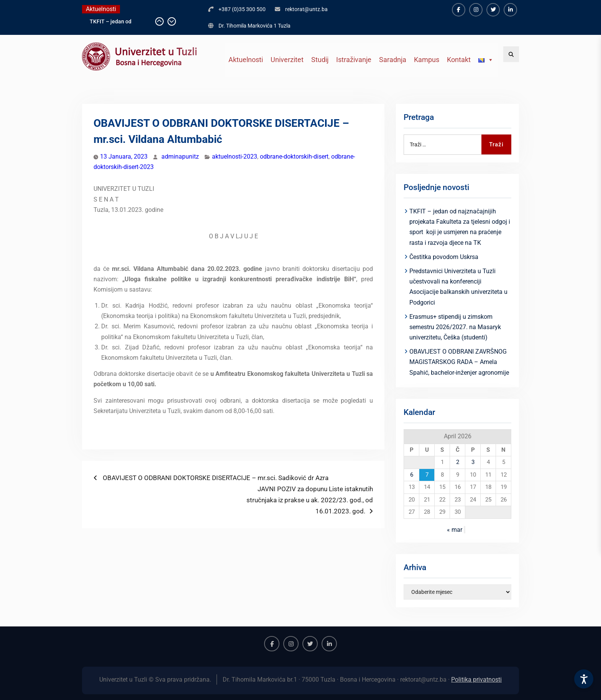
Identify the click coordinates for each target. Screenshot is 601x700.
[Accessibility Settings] (584, 679)
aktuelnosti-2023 (235, 157)
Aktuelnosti (246, 60)
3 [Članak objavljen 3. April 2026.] (473, 462)
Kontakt (459, 60)
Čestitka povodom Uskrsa (444, 257)
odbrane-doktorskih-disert (294, 157)
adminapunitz (180, 157)
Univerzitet (287, 60)
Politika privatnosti (476, 680)
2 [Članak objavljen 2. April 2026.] (458, 462)
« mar (455, 530)
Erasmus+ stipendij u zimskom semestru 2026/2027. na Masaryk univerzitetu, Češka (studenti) (455, 327)
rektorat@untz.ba (306, 9)
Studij (320, 60)
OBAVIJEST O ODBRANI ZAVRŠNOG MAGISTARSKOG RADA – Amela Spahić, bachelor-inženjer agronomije (459, 362)
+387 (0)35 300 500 (242, 9)
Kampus (427, 60)
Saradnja (393, 60)
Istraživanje (354, 60)
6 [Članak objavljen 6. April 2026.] (412, 475)
